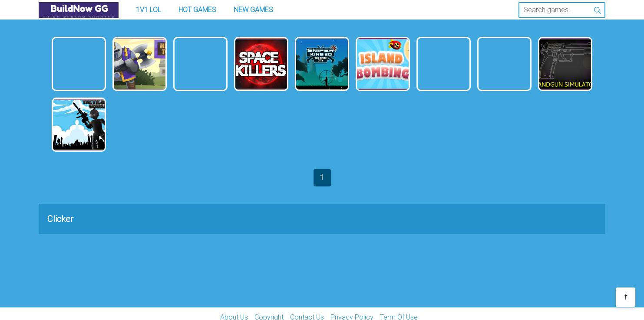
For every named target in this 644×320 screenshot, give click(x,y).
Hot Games (197, 10)
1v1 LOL (149, 10)
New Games (253, 10)
